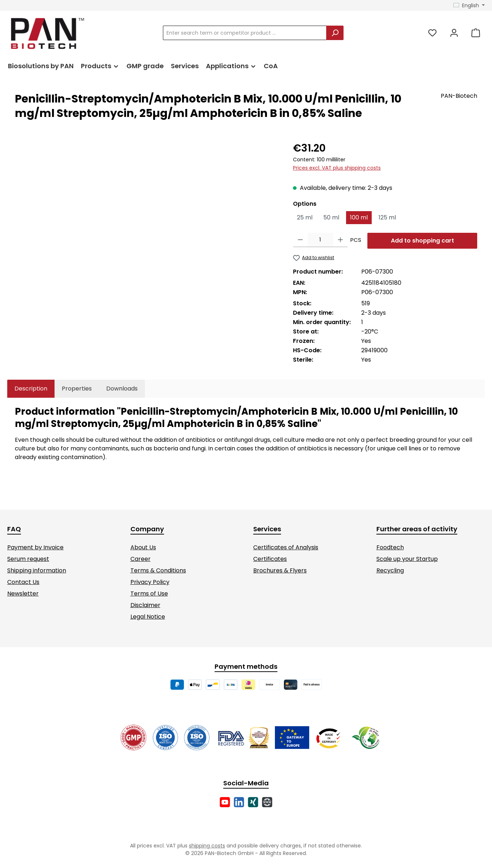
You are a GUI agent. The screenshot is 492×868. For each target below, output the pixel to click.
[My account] (454, 33)
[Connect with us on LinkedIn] (239, 802)
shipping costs (207, 846)
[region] (147, 218)
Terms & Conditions (158, 570)
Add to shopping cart (422, 241)
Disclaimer (145, 605)
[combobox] (245, 33)
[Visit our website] (267, 802)
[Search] (335, 33)
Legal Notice (148, 617)
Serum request (28, 559)
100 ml (359, 217)
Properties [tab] (77, 389)
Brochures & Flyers (280, 570)
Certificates (270, 559)
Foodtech (390, 547)
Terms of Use (149, 594)
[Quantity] (320, 240)
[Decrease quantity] (300, 240)
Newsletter (23, 594)
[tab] (31, 389)
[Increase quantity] (340, 240)
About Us (143, 547)
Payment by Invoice (35, 547)
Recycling (390, 570)
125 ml (387, 217)
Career (141, 559)
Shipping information (37, 570)
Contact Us (23, 582)
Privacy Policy (150, 582)
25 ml (305, 217)
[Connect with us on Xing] (253, 802)
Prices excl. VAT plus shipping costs (337, 168)
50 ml (331, 217)
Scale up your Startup (407, 559)
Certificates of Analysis (286, 547)
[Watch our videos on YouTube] (225, 802)
